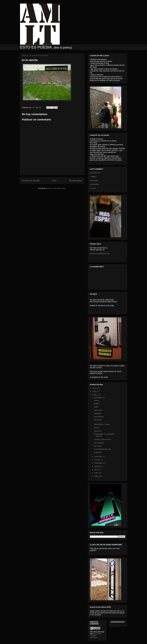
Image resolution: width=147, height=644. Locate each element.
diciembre (98, 398)
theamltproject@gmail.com (100, 253)
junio (96, 473)
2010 (94, 391)
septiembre (99, 463)
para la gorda (99, 443)
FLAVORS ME (95, 173)
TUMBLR (93, 177)
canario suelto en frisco (103, 439)
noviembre (99, 457)
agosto (97, 466)
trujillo (96, 407)
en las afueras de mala (102, 449)
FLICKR (93, 188)
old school (98, 420)
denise (96, 428)
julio (96, 470)
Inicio (54, 181)
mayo (97, 476)
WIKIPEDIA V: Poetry (102, 424)
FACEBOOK (94, 184)
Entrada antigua (76, 181)
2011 (94, 388)
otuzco (96, 400)
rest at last (98, 410)
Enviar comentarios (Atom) (57, 188)
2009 (94, 395)
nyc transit (98, 446)
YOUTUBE (94, 181)
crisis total (98, 452)
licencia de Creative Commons (95, 636)
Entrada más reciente (31, 181)
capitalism (98, 413)
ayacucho (98, 431)
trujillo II (97, 404)
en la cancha (99, 417)
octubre (97, 460)
